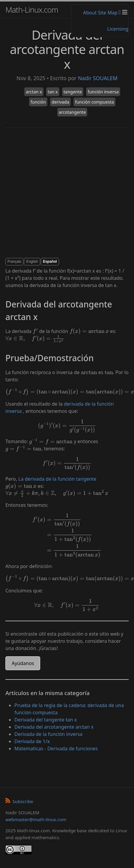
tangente (73, 92)
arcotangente (72, 112)
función (38, 102)
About (90, 13)
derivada (60, 102)
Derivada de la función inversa (48, 734)
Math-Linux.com (32, 10)
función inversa (103, 92)
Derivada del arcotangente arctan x (54, 727)
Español (50, 262)
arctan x (34, 92)
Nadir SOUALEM (98, 78)
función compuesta (94, 102)
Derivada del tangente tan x (46, 720)
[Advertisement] (56, 193)
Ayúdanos (23, 663)
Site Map (108, 13)
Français (14, 262)
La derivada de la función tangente (57, 479)
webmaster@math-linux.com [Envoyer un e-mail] (36, 819)
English (32, 262)
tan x (53, 92)
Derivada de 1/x (32, 741)
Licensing (118, 29)
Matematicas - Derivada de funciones (56, 749)
